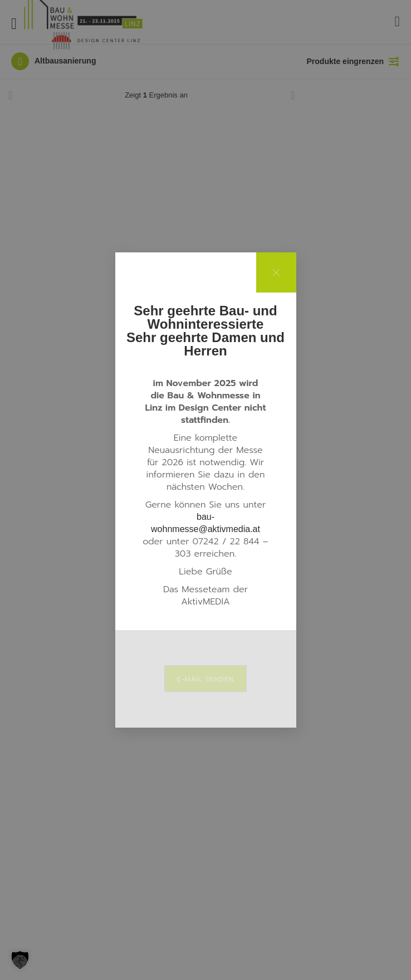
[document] (205, 490)
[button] (20, 960)
